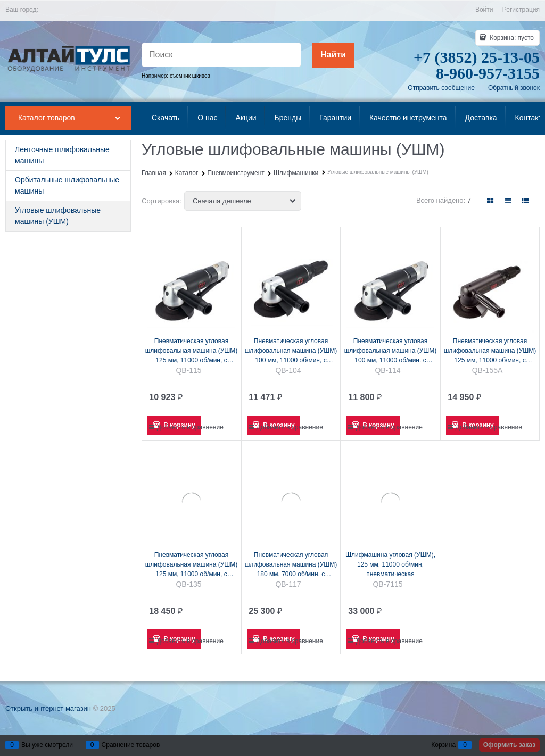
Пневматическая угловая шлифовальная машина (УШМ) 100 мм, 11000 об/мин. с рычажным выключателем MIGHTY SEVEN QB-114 (391, 351)
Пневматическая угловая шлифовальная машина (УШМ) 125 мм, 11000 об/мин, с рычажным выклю (192, 565)
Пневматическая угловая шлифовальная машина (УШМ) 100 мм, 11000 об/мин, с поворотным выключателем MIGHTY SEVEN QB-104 (291, 351)
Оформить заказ (509, 745)
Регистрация (521, 10)
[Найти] (333, 55)
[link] (490, 201)
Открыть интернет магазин (48, 708)
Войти (484, 10)
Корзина (443, 745)
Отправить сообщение (441, 88)
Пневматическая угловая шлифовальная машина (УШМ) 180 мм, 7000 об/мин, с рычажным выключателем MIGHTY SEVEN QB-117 (291, 565)
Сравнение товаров (131, 745)
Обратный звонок (514, 88)
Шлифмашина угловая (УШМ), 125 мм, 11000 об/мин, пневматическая (390, 564)
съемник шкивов (190, 76)
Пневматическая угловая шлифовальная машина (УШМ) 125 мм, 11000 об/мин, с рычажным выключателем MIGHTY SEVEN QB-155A (490, 351)
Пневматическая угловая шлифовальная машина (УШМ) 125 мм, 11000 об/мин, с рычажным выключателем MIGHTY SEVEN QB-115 (192, 351)
